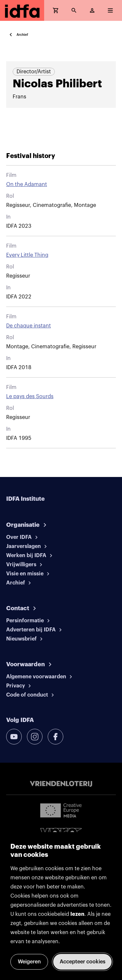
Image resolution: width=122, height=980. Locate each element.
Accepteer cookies (83, 962)
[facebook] (55, 737)
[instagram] (35, 737)
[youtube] (14, 737)
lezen (77, 914)
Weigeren (29, 962)
